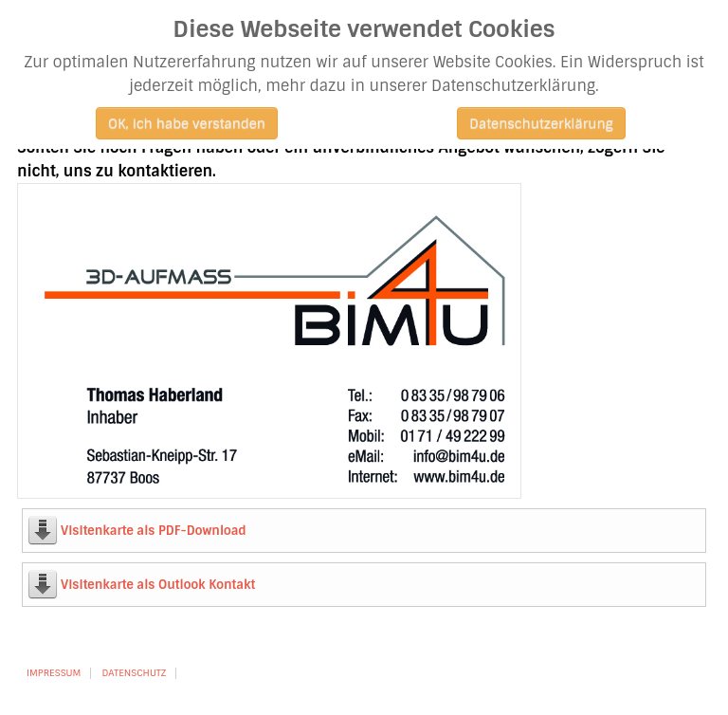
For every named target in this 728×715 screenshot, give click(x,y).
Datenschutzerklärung (541, 123)
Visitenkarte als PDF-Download (154, 531)
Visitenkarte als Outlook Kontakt (158, 585)
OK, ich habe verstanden (187, 123)
